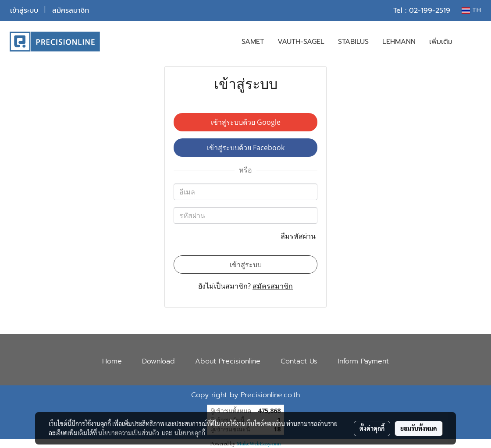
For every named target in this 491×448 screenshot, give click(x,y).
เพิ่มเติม (441, 42)
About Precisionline (228, 361)
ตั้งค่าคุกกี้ (372, 428)
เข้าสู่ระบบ (24, 11)
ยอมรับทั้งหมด (419, 428)
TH (471, 10)
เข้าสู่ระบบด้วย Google (246, 122)
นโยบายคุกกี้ (190, 433)
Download (158, 361)
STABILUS (353, 42)
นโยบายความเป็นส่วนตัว (129, 433)
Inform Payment (363, 361)
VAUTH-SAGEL (301, 42)
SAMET (253, 42)
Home (112, 361)
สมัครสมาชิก (71, 11)
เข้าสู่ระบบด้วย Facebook (246, 148)
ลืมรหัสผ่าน (299, 236)
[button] (472, 42)
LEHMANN (399, 42)
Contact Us (299, 361)
